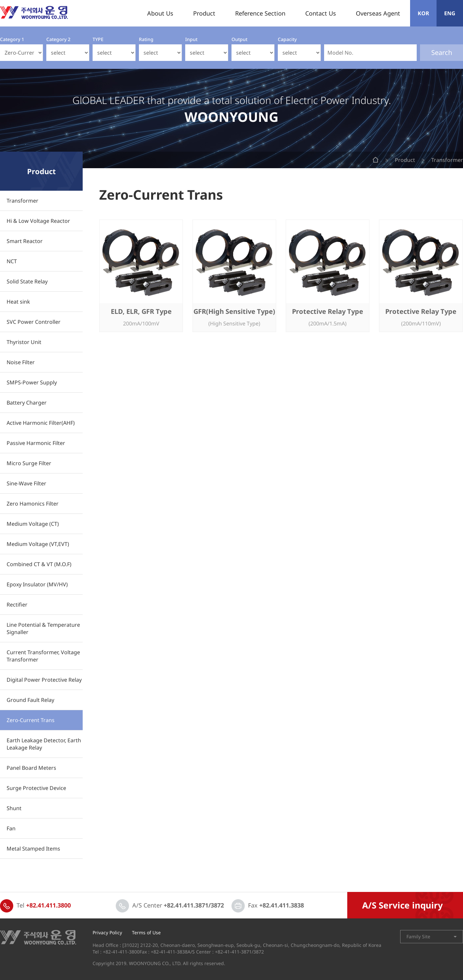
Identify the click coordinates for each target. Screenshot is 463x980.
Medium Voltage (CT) (33, 524)
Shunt (14, 808)
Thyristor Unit (24, 342)
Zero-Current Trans (31, 720)
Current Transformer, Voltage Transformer (43, 656)
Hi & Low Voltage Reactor (38, 221)
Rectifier (17, 605)
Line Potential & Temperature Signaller (43, 628)
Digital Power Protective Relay (44, 680)
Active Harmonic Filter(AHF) (41, 423)
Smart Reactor (25, 241)
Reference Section (260, 13)
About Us (160, 13)
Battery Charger (27, 403)
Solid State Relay (27, 281)
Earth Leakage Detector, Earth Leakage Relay (44, 744)
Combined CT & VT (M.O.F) (39, 564)
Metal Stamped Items (33, 849)
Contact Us (321, 13)
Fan (11, 828)
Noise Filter (21, 362)
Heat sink (18, 302)
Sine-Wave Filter (26, 483)
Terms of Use (146, 933)
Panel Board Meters (31, 768)
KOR (423, 13)
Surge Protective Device (36, 788)
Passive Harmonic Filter (36, 443)
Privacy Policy (107, 933)
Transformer (22, 201)
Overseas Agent (378, 13)
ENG (450, 13)
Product (204, 13)
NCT (12, 261)
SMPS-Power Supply (32, 382)
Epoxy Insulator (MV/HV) (37, 584)
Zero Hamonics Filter (33, 504)
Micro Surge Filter (29, 463)
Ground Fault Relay (30, 700)
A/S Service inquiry (402, 905)
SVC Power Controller (34, 322)
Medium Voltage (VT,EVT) (38, 544)
